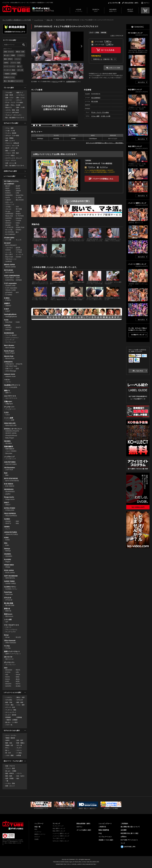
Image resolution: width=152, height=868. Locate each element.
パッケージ (38, 832)
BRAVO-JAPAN (9, 265)
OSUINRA (8, 554)
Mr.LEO (18, 637)
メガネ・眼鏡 (9, 755)
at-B (17, 292)
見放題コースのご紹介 (106, 840)
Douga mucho (9, 497)
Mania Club (9, 216)
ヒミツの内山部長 (11, 387)
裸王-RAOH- (20, 200)
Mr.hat (6, 635)
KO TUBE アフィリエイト (129, 840)
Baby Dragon (10, 438)
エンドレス (19, 254)
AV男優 (19, 755)
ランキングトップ (58, 826)
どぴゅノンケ (10, 204)
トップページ (79, 10)
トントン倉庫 (9, 418)
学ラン (7, 748)
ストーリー (9, 100)
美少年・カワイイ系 (11, 148)
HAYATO (8, 686)
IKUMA (18, 686)
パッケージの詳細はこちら (103, 179)
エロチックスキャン (12, 338)
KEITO (18, 684)
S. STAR (19, 198)
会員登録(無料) (71, 82)
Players (8, 562)
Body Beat (9, 322)
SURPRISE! (9, 214)
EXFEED (19, 280)
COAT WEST (10, 278)
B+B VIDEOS (9, 484)
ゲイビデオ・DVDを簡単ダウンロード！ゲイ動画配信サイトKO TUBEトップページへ (13, 824)
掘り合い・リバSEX (11, 722)
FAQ (100, 833)
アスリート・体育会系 (12, 143)
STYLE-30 (8, 598)
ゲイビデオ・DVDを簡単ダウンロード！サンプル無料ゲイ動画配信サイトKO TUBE (28, 3)
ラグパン (19, 750)
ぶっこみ (8, 252)
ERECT (7, 503)
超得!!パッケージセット (12, 651)
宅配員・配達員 (10, 738)
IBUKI (18, 679)
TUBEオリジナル (9, 77)
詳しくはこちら (138, 371)
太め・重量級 (9, 138)
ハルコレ (7, 380)
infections (19, 218)
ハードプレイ (20, 95)
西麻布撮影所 (9, 447)
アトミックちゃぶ (11, 630)
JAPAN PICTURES (11, 532)
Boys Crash (9, 257)
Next (82, 46)
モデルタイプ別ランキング (61, 841)
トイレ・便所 (20, 705)
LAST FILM (9, 470)
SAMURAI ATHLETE (12, 431)
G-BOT (7, 309)
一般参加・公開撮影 (10, 74)
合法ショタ (9, 202)
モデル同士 (9, 700)
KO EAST (7, 243)
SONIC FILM (20, 227)
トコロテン (21, 55)
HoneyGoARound (11, 436)
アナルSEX (9, 93)
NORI (18, 681)
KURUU (8, 193)
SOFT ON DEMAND (11, 576)
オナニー (19, 100)
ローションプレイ (11, 712)
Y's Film (7, 646)
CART (145, 10)
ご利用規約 (124, 824)
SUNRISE (9, 261)
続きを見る (141, 82)
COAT (18, 278)
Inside (6, 320)
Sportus (8, 221)
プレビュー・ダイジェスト (13, 115)
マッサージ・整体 (9, 70)
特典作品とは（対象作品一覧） (104, 59)
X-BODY (8, 200)
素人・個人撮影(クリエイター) (13, 81)
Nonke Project (9, 351)
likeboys (7, 549)
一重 (7, 781)
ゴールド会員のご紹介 (84, 830)
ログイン (147, 3)
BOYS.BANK (9, 270)
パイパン (18, 59)
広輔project (8, 402)
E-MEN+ (7, 298)
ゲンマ (8, 529)
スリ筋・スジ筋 (10, 131)
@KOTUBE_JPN (130, 847)
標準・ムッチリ (10, 141)
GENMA (7, 527)
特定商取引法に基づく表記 (129, 833)
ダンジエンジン (9, 662)
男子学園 (19, 209)
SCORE (8, 225)
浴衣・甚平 (20, 740)
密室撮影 (8, 717)
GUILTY (18, 327)
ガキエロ (8, 209)
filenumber (9, 453)
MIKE (18, 677)
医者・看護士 (20, 743)
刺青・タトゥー (10, 786)
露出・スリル (20, 98)
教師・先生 (9, 743)
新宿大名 (7, 609)
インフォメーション (105, 837)
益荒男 (18, 248)
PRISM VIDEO (9, 565)
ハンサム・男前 (10, 783)
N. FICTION (20, 216)
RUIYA (8, 679)
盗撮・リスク (9, 98)
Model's (18, 214)
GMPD (6, 63)
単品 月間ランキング (59, 831)
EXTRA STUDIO (10, 508)
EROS (18, 188)
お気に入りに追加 (115, 68)
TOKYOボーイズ (11, 259)
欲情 (17, 369)
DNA (6, 543)
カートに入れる (108, 50)
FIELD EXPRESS (10, 514)
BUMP (18, 186)
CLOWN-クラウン (10, 587)
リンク (123, 843)
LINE (17, 193)
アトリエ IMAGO (11, 335)
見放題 (36, 839)
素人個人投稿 (9, 603)
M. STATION (9, 232)
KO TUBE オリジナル (11, 181)
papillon (8, 494)
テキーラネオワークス (12, 625)
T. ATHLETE (9, 227)
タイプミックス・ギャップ (13, 158)
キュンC (19, 240)
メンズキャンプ (9, 457)
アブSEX (19, 252)
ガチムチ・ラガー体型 (12, 136)
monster (18, 257)
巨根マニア (9, 369)
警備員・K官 (9, 745)
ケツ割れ (19, 753)
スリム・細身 (9, 128)
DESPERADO (9, 489)
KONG (6, 538)
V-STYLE (19, 250)
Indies (18, 223)
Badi (6, 473)
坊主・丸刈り (20, 776)
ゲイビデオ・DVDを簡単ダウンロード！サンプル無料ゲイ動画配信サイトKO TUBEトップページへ (16, 8)
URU (17, 672)
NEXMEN (7, 441)
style (17, 521)
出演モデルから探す (10, 171)
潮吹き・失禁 (20, 52)
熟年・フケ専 (20, 107)
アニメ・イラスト (11, 160)
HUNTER (8, 218)
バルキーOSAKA (11, 451)
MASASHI (9, 670)
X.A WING (9, 295)
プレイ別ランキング (59, 838)
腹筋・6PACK (8, 59)
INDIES (8, 191)
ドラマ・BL (9, 725)
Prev (33, 46)
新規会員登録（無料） (132, 3)
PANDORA (9, 195)
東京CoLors (8, 614)
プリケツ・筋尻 (15, 63)
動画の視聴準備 (104, 830)
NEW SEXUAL (10, 578)
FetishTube (8, 592)
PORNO (8, 330)
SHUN (18, 675)
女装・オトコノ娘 (11, 163)
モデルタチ (20, 700)
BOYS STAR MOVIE (11, 478)
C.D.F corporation (10, 283)
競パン (19, 66)
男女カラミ (9, 107)
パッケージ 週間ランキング (61, 833)
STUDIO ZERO (9, 238)
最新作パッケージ (40, 834)
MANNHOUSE (9, 333)
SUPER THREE (9, 581)
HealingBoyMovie (10, 314)
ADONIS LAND (10, 286)
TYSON (18, 221)
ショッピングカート (105, 824)
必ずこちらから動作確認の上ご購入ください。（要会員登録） (105, 143)
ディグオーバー (9, 407)
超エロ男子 (9, 254)
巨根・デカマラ (9, 52)
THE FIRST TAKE (11, 366)
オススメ (37, 837)
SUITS (8, 198)
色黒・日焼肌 (9, 778)
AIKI (7, 675)
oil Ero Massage (11, 371)
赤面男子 (7, 303)
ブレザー (19, 748)
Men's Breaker (9, 345)
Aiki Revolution (9, 468)
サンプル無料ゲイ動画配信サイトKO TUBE (17, 20)
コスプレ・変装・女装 (12, 110)
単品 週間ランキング (59, 828)
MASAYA (8, 684)
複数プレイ (20, 93)
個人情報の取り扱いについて (130, 827)
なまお (6, 412)
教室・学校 (9, 702)
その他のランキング (138, 335)
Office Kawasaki (10, 641)
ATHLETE (19, 364)
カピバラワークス (10, 396)
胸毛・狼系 (9, 776)
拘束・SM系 (9, 95)
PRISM (8, 567)
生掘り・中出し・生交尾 (13, 105)
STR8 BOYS (8, 362)
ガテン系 (20, 70)
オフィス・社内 (10, 707)
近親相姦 (19, 717)
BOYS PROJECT (11, 245)
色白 (18, 778)
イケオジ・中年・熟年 (12, 153)
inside (18, 322)
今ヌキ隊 (8, 240)
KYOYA (8, 672)
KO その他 (9, 230)
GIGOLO (8, 223)
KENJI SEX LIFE (10, 423)
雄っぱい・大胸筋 (9, 55)
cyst (7, 622)
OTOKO (18, 230)
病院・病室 (20, 702)
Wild (17, 523)
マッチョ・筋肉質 (11, 133)
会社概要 (124, 830)
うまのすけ (9, 248)
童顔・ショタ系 (10, 151)
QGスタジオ (8, 657)
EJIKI (7, 545)
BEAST (8, 186)
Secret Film (20, 195)
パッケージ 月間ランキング (61, 836)
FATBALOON (10, 510)
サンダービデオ (11, 632)
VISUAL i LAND (11, 290)
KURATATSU (10, 280)
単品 (36, 829)
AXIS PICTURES (10, 462)
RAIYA (8, 677)
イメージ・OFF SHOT (12, 112)
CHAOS (8, 250)
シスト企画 (8, 620)
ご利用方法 (102, 827)
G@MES (7, 519)
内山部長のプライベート (12, 385)
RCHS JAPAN (9, 570)
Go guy (8, 211)
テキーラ (8, 627)
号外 (17, 225)
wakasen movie (10, 374)
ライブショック (11, 342)
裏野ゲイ (7, 391)
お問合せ (124, 837)
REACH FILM (9, 356)
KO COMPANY (9, 184)
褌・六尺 (8, 753)
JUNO (18, 211)
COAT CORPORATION (12, 276)
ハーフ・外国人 (10, 155)
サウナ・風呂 (9, 705)
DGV (6, 668)
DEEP (7, 188)
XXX (17, 207)
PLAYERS (8, 560)
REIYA (18, 670)
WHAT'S (8, 523)
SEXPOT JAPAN (11, 433)
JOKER (18, 191)
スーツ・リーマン (9, 66)
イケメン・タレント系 (12, 146)
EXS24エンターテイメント (13, 429)
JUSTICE (7, 325)
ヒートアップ (10, 340)
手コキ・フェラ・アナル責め (14, 102)
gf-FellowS (9, 292)
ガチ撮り (8, 207)
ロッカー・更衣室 (11, 715)
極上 (17, 232)
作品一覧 (50, 20)
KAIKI (7, 681)
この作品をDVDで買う (80, 201)
